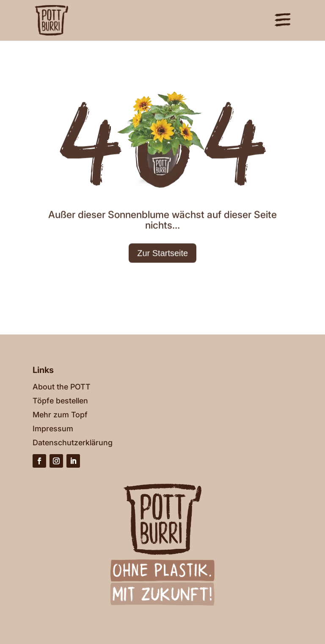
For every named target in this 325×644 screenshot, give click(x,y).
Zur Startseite (162, 281)
